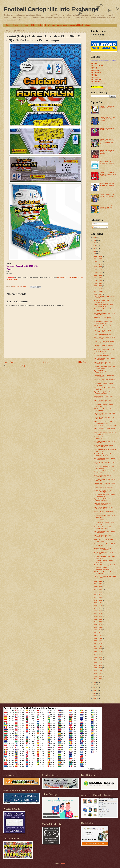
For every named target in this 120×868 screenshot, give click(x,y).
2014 (94, 696)
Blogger (63, 864)
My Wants (24, 25)
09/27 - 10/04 (98, 291)
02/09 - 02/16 (98, 665)
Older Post (82, 362)
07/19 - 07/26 (98, 603)
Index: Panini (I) (96, 71)
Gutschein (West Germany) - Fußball (104, 565)
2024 (94, 243)
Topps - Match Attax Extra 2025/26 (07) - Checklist (107, 184)
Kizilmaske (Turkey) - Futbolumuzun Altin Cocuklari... (104, 376)
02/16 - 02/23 (98, 662)
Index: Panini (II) (96, 72)
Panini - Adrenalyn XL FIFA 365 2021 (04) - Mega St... (104, 463)
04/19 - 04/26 (98, 638)
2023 (94, 246)
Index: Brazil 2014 (96, 79)
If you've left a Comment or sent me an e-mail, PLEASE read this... (68, 25)
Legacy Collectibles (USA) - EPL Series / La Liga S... (103, 476)
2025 (94, 240)
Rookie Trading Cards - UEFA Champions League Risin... (102, 318)
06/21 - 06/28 (98, 614)
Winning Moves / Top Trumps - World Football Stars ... (104, 545)
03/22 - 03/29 (98, 649)
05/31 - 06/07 (98, 622)
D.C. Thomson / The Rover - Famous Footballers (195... (104, 327)
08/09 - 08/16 (98, 595)
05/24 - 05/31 (98, 624)
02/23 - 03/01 (98, 660)
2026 (94, 237)
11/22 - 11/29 (98, 270)
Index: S (93, 74)
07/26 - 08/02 (98, 600)
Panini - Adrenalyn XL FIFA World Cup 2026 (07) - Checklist (108, 119)
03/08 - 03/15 (98, 654)
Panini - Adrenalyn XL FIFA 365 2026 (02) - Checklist (108, 195)
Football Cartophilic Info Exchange (51, 9)
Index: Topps (95, 78)
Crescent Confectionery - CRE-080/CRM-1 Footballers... (103, 549)
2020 (94, 254)
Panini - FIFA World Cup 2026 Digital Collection (107, 129)
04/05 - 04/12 (98, 643)
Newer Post (9, 362)
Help (33, 25)
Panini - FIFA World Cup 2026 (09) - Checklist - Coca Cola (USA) (108, 174)
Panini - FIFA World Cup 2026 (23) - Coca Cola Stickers (107, 152)
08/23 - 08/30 (98, 589)
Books (16, 25)
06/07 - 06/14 (98, 619)
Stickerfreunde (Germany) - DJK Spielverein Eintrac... (103, 322)
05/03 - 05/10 (98, 633)
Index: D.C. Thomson (97, 65)
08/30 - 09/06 (98, 587)
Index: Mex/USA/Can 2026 (99, 83)
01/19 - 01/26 (98, 673)
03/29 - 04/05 (98, 646)
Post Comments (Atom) (18, 366)
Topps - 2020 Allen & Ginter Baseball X (105, 426)
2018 (94, 685)
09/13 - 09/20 (98, 581)
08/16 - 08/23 (98, 592)
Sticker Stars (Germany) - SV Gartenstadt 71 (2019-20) (102, 568)
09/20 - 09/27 (98, 294)
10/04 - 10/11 (98, 289)
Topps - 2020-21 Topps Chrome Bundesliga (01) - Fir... (103, 422)
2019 (94, 682)
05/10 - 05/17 (98, 630)
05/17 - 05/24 (98, 627)
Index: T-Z (94, 76)
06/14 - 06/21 (98, 616)
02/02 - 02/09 (98, 668)
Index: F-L (94, 67)
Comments (96, 227)
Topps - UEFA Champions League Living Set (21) (104, 372)
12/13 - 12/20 (98, 261)
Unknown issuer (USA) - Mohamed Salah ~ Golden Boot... (104, 346)
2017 (94, 688)
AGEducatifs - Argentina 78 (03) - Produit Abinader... (103, 553)
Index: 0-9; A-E (95, 64)
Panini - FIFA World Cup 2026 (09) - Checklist (107, 107)
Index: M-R (94, 69)
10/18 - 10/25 (98, 283)
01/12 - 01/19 (98, 676)
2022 (94, 248)
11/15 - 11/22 (98, 272)
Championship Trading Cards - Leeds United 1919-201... (105, 484)
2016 (94, 690)
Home (8, 25)
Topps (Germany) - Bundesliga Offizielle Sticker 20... (103, 363)
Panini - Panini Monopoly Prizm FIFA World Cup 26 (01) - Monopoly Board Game (107, 142)
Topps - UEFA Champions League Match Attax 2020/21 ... (104, 305)
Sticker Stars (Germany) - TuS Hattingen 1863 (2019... (103, 455)
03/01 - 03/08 (98, 657)
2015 (94, 693)
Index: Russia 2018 (97, 81)
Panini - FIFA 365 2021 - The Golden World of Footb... (104, 380)
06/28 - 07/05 (98, 611)
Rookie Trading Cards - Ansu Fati (103, 488)
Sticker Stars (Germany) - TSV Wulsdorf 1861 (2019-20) (103, 491)
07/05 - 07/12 (98, 608)
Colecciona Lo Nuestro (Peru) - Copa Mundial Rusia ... (104, 367)
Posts (95, 224)
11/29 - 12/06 (98, 267)
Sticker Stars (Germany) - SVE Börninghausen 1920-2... (103, 528)
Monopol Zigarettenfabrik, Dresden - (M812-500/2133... (104, 446)
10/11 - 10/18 (98, 286)
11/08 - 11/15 (98, 275)
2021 (94, 251)
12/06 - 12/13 (98, 264)
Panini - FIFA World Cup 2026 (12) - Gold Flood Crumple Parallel (107, 207)
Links (40, 25)
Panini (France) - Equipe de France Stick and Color (104, 523)
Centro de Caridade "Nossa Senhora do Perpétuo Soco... (104, 342)
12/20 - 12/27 (98, 259)
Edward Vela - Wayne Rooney (102, 334)
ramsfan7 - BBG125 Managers (103, 520)
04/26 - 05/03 (98, 635)
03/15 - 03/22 (98, 652)
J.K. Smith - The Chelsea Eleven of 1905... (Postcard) (104, 350)
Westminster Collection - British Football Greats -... (103, 331)
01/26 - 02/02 (98, 671)
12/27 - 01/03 (98, 256)
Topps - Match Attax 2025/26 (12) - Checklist (107, 162)
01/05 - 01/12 (98, 679)
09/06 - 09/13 (98, 584)
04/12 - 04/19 (98, 641)
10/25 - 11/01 (98, 280)
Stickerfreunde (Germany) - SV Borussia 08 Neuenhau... (103, 355)
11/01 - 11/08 (98, 278)
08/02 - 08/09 (98, 597)
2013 (94, 698)
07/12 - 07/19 (98, 605)
